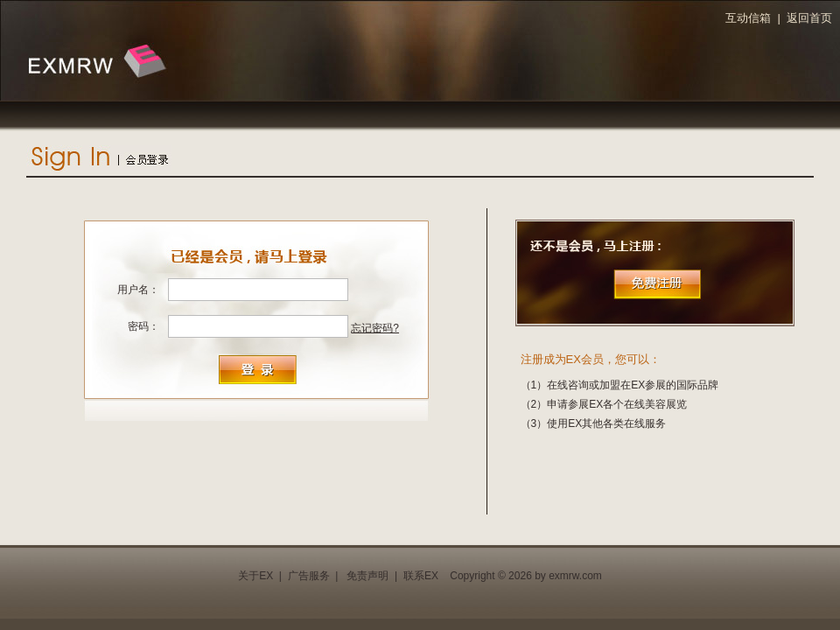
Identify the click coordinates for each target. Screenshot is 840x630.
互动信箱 (748, 18)
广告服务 (309, 576)
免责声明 (367, 576)
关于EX (255, 576)
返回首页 (809, 18)
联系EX (421, 576)
